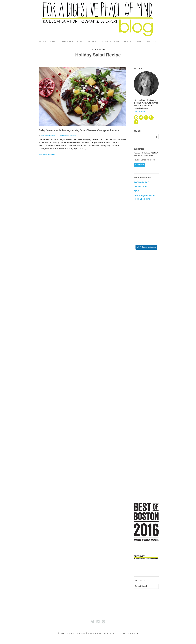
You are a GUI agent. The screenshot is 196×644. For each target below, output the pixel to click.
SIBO (136, 191)
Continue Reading (47, 154)
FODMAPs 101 (141, 187)
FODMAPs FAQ (142, 182)
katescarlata (48, 135)
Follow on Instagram (148, 247)
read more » (140, 111)
